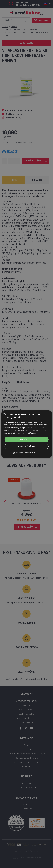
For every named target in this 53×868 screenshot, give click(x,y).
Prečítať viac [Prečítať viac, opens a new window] (31, 433)
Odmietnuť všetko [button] (26, 446)
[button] (26, 453)
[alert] (26, 434)
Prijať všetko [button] (26, 439)
